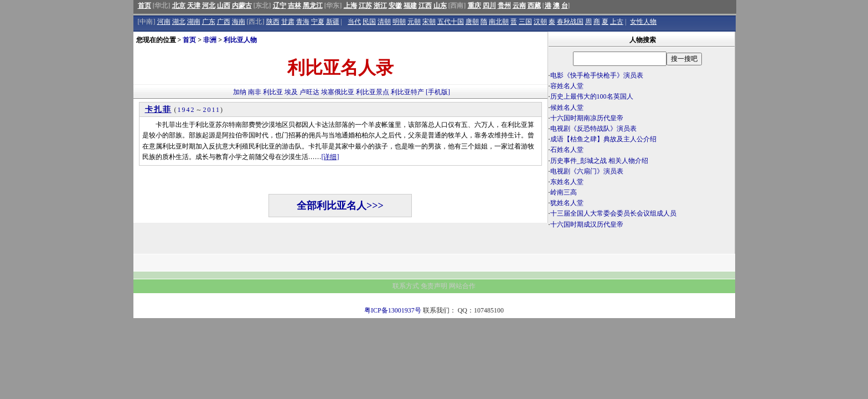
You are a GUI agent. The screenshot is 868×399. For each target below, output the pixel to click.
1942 (187, 110)
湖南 (194, 22)
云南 (519, 6)
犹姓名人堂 (567, 203)
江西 (425, 6)
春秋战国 (570, 22)
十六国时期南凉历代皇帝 (587, 118)
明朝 (399, 22)
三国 (525, 22)
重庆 (474, 6)
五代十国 (451, 22)
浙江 (380, 6)
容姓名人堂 (567, 86)
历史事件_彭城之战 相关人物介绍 (599, 161)
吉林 (294, 6)
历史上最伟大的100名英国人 (592, 96)
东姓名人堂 (567, 182)
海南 (239, 22)
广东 (209, 22)
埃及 (291, 92)
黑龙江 (313, 6)
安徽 (395, 6)
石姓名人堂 (567, 150)
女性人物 (643, 22)
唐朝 (472, 22)
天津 (194, 6)
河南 (164, 22)
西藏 (534, 6)
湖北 (179, 22)
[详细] (330, 157)
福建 (410, 6)
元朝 (414, 22)
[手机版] (438, 92)
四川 (489, 6)
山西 (224, 6)
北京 (179, 6)
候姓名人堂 (567, 108)
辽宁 (280, 6)
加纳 (240, 92)
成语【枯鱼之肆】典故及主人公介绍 (603, 139)
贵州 (504, 6)
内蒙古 (242, 6)
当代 (354, 22)
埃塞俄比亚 (338, 92)
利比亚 (273, 92)
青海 (303, 22)
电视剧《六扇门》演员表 (587, 171)
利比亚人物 (240, 40)
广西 (224, 22)
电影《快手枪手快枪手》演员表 (597, 75)
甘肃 (288, 22)
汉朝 (540, 22)
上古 (617, 22)
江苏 (365, 6)
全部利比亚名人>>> (340, 206)
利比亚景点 (373, 92)
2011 (212, 110)
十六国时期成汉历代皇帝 (587, 224)
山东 (440, 6)
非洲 (210, 40)
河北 (209, 6)
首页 (144, 6)
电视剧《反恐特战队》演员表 (593, 129)
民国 (369, 22)
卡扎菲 (158, 109)
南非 (255, 92)
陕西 (273, 22)
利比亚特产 (407, 92)
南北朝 (499, 22)
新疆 (333, 22)
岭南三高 (564, 192)
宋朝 (429, 22)
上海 (350, 6)
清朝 (384, 22)
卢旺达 (309, 92)
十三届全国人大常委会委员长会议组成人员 (613, 213)
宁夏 (318, 22)
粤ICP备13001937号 (393, 310)
